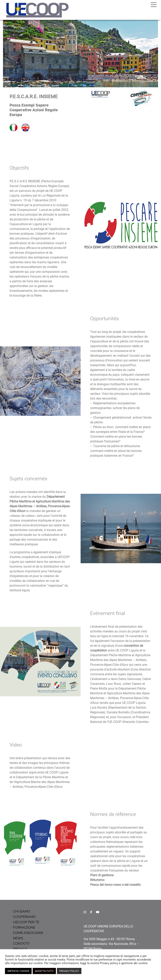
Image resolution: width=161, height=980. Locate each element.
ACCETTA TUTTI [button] (44, 971)
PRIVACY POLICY (69, 971)
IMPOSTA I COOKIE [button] (18, 971)
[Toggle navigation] (154, 4)
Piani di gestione (102, 875)
